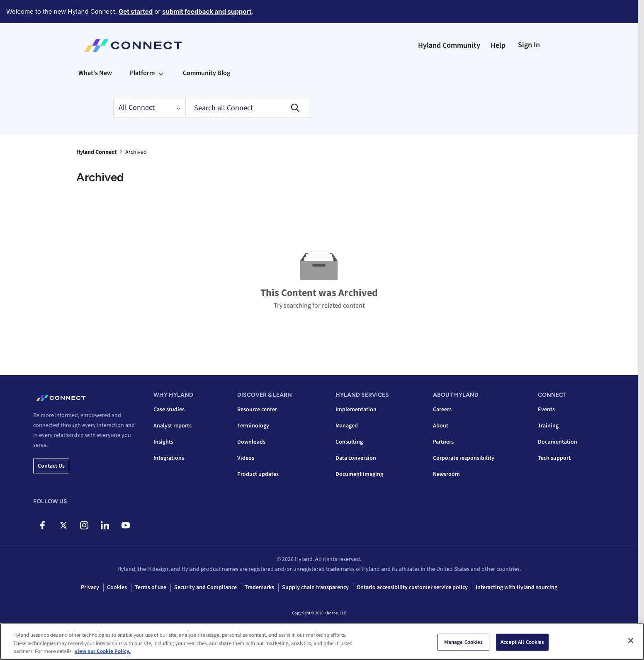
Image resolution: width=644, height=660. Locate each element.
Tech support (554, 458)
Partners (443, 442)
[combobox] (248, 108)
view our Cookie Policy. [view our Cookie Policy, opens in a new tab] (103, 651)
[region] (322, 642)
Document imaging (359, 474)
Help (498, 45)
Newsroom (446, 474)
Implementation (356, 410)
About (441, 426)
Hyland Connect (96, 152)
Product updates (258, 474)
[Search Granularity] (149, 108)
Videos (246, 458)
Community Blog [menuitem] (207, 73)
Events (546, 410)
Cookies (117, 587)
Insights (163, 442)
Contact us (51, 466)
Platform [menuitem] (142, 73)
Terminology (253, 426)
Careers (442, 410)
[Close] (631, 641)
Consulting (349, 442)
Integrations (169, 458)
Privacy (90, 587)
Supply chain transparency (315, 587)
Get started (136, 11)
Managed (347, 426)
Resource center (257, 410)
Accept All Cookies (522, 642)
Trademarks (259, 587)
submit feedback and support (207, 11)
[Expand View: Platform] (161, 73)
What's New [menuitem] (95, 73)
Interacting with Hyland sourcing (516, 587)
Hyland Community (449, 45)
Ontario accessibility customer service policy (412, 587)
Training (548, 426)
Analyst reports (173, 426)
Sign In (529, 45)
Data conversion (356, 458)
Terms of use (151, 587)
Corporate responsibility (464, 458)
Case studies (169, 410)
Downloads (251, 442)
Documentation (558, 442)
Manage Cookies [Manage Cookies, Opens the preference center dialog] (464, 642)
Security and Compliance (205, 587)
